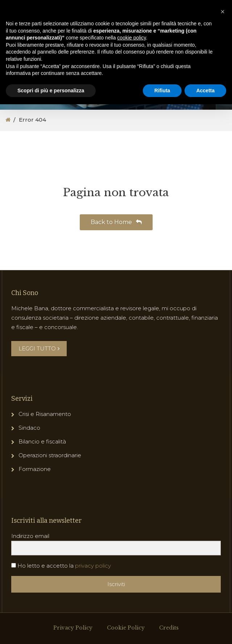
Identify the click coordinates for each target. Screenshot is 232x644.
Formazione (35, 469)
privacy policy (93, 566)
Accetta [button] (205, 91)
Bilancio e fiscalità (42, 441)
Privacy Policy (73, 628)
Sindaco (29, 428)
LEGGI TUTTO (39, 348)
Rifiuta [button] (162, 91)
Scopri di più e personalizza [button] (51, 91)
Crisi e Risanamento (45, 414)
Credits (169, 628)
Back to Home (116, 222)
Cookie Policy (126, 628)
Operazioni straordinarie (50, 455)
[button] (223, 12)
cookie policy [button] (131, 38)
